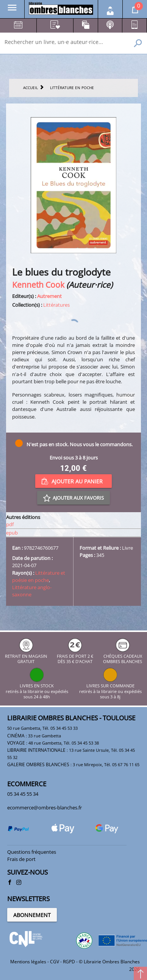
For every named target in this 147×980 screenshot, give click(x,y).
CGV (55, 962)
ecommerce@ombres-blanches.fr (45, 808)
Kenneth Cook (38, 285)
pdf (10, 524)
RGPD (69, 962)
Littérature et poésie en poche (39, 576)
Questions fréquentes (32, 852)
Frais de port (21, 859)
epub (12, 533)
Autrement (49, 296)
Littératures (56, 305)
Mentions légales (28, 962)
